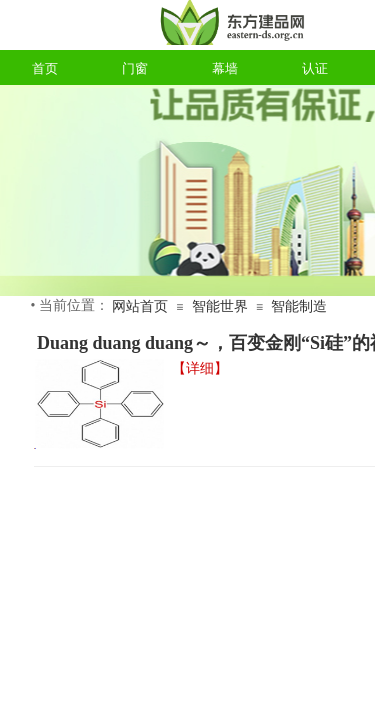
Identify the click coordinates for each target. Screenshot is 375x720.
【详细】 (200, 368)
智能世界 (220, 306)
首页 (45, 68)
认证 (315, 68)
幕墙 (225, 68)
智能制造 (299, 306)
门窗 (135, 68)
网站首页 (140, 306)
